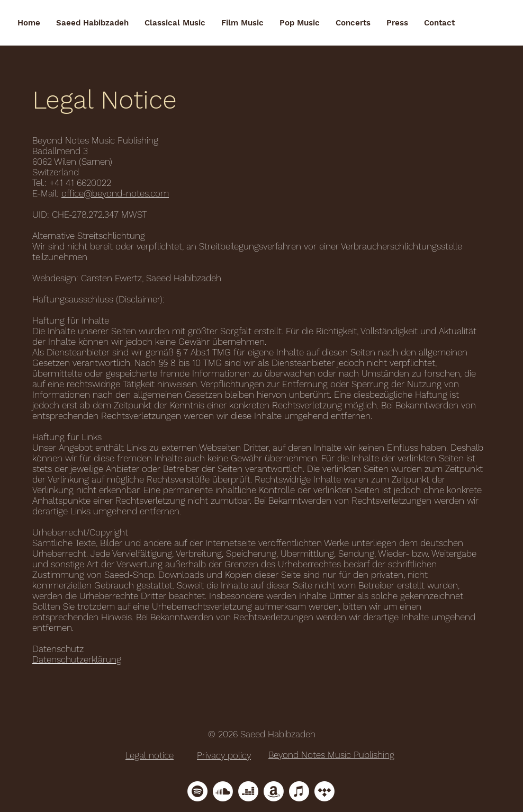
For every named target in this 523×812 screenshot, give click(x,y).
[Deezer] (248, 791)
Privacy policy (224, 755)
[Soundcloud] (223, 791)
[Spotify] (197, 791)
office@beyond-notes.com (115, 193)
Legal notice (150, 755)
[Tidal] (324, 791)
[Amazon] (274, 791)
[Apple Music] (299, 791)
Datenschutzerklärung (77, 659)
